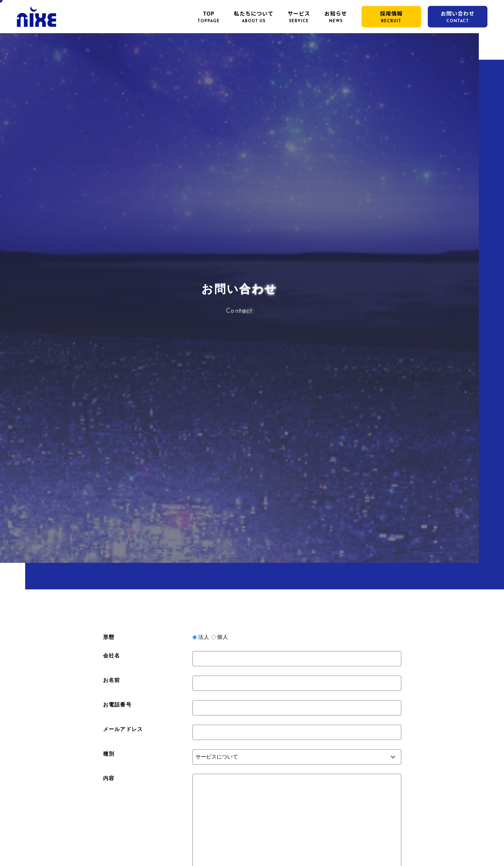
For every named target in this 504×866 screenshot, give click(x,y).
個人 (223, 637)
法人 (204, 637)
